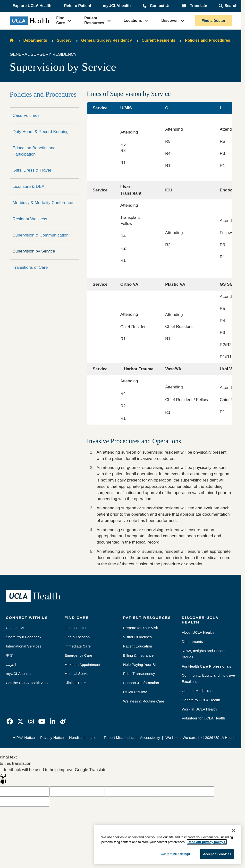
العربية (11, 665)
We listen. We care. (181, 738)
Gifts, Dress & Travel (32, 170)
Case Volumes (26, 115)
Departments (35, 40)
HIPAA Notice (24, 738)
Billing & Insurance (138, 655)
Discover (170, 20)
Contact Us (160, 6)
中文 (9, 655)
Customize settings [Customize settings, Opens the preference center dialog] (175, 854)
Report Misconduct (119, 738)
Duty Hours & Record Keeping (41, 132)
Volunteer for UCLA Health (203, 718)
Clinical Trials (75, 683)
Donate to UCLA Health (201, 700)
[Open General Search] (228, 6)
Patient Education (138, 646)
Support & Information (141, 683)
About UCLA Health (198, 632)
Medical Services (79, 674)
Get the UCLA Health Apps (28, 683)
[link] (10, 721)
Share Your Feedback (24, 637)
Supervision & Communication (41, 235)
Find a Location (77, 637)
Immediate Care (78, 646)
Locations (133, 20)
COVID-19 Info (135, 692)
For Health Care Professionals (207, 666)
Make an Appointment (82, 665)
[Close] (233, 830)
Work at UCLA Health (199, 709)
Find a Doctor (213, 20)
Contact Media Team (199, 691)
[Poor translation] (3, 779)
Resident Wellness (30, 219)
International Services (24, 646)
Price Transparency (139, 674)
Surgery (64, 40)
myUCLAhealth (117, 6)
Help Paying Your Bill (140, 665)
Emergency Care (78, 655)
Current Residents (158, 40)
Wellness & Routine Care (144, 701)
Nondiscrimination (84, 738)
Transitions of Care (30, 267)
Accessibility (150, 738)
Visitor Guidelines (137, 637)
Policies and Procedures (208, 40)
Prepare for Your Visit (140, 628)
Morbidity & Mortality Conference (43, 203)
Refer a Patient (78, 6)
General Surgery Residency (106, 40)
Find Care (61, 20)
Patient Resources (94, 20)
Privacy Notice (52, 738)
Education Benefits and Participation (34, 151)
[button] (32, 6)
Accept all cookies (217, 854)
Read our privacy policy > (207, 842)
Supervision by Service (34, 251)
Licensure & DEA (29, 186)
